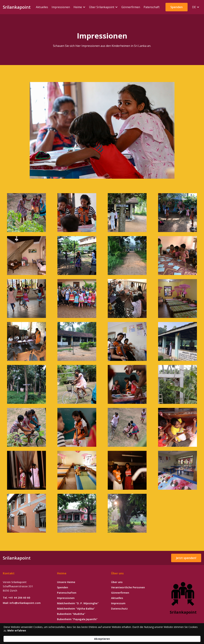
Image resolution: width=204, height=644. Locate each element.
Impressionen (66, 598)
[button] (79, 7)
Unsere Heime (66, 582)
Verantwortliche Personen (128, 587)
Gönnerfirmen (120, 593)
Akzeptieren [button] (170, 637)
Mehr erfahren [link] (102, 639)
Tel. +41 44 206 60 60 (17, 598)
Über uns (117, 582)
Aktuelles (117, 598)
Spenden (63, 587)
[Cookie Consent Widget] (102, 637)
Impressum (118, 603)
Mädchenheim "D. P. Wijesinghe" (78, 603)
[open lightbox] (102, 130)
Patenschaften (67, 593)
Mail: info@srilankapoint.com (22, 603)
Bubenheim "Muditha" (71, 614)
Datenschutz (119, 608)
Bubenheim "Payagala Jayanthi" (77, 619)
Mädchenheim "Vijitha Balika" (76, 608)
